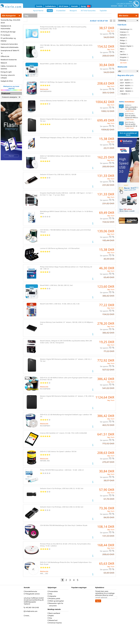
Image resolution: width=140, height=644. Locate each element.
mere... (27, 616)
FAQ (50, 594)
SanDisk (123, 54)
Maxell (122, 38)
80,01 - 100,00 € (125, 91)
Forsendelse (53, 591)
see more (123, 63)
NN (121, 52)
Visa (50, 618)
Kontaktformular (31, 591)
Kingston (123, 57)
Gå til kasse (64, 6)
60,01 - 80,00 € (125, 88)
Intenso (123, 32)
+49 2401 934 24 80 (32, 607)
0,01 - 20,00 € (125, 80)
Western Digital (125, 46)
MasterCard (53, 620)
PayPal (51, 616)
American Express (55, 623)
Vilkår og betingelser (56, 601)
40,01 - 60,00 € (125, 85)
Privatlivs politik (54, 599)
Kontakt (75, 6)
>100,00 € (124, 94)
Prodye (122, 43)
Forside (39, 6)
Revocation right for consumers (56, 604)
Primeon (123, 60)
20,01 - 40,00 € (125, 83)
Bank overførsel (54, 613)
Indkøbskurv (51, 6)
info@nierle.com (31, 611)
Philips (122, 40)
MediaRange (125, 29)
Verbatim (124, 35)
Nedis (122, 49)
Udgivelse (52, 596)
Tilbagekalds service (32, 594)
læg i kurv (111, 31)
